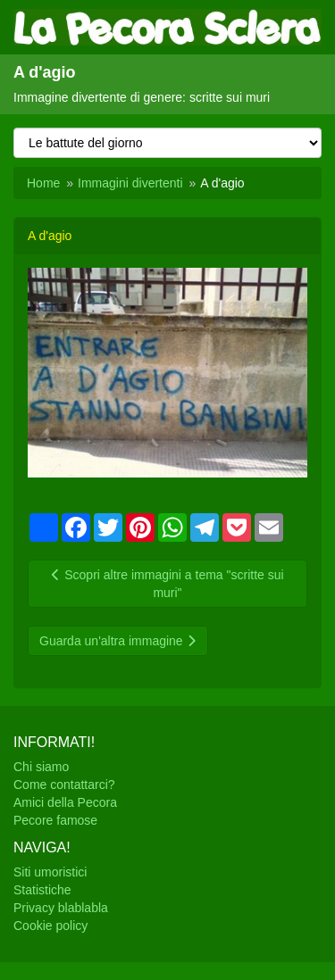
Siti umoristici (50, 872)
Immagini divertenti (130, 183)
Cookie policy (50, 926)
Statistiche (42, 890)
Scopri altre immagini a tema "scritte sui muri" (167, 584)
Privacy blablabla (61, 908)
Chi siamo (41, 767)
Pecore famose (55, 820)
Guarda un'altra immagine (118, 641)
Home (43, 183)
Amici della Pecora (65, 802)
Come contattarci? (64, 785)
